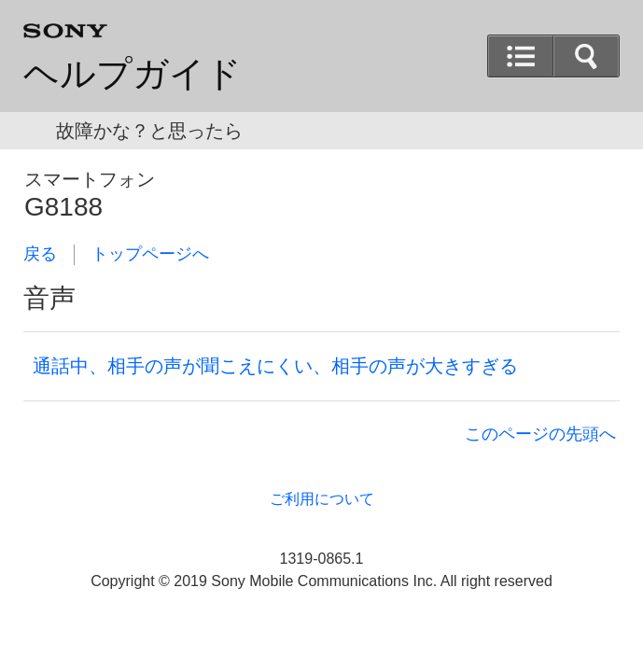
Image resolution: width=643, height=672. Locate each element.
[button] (521, 56)
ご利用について (322, 499)
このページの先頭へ (540, 434)
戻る (40, 254)
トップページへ (150, 254)
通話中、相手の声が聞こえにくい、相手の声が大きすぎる (275, 366)
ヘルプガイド (133, 74)
